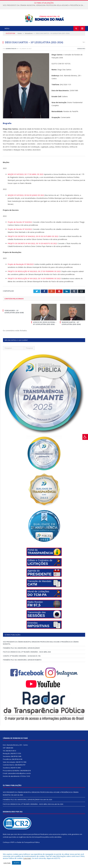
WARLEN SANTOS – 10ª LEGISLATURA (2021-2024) (71, 332)
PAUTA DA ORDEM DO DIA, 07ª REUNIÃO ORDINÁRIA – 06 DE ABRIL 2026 (27, 660)
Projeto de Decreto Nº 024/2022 (20, 231)
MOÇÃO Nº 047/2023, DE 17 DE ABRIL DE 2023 (25, 183)
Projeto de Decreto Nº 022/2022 (20, 238)
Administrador (11, 57)
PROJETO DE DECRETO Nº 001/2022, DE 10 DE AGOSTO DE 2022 (32, 252)
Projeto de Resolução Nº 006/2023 (21, 273)
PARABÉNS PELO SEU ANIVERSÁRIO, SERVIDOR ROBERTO (22, 668)
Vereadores (81, 57)
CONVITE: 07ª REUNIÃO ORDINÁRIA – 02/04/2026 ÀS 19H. (22, 665)
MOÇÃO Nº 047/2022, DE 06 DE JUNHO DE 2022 (26, 204)
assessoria (56, 843)
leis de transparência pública (39, 846)
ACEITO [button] (16, 863)
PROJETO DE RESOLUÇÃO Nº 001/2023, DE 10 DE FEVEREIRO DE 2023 (34, 287)
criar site (17, 843)
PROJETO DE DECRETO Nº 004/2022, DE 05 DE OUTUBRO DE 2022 (33, 245)
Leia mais (27, 858)
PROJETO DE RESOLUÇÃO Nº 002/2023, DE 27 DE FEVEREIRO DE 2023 (34, 280)
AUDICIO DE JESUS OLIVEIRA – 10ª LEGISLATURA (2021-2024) (45, 332)
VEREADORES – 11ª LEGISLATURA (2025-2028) (14, 320)
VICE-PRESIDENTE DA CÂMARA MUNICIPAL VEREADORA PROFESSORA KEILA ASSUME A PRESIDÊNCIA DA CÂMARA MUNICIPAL (45, 5)
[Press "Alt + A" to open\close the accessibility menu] (85, 437)
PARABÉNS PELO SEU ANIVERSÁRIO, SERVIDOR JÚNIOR (21, 657)
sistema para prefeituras (31, 843)
